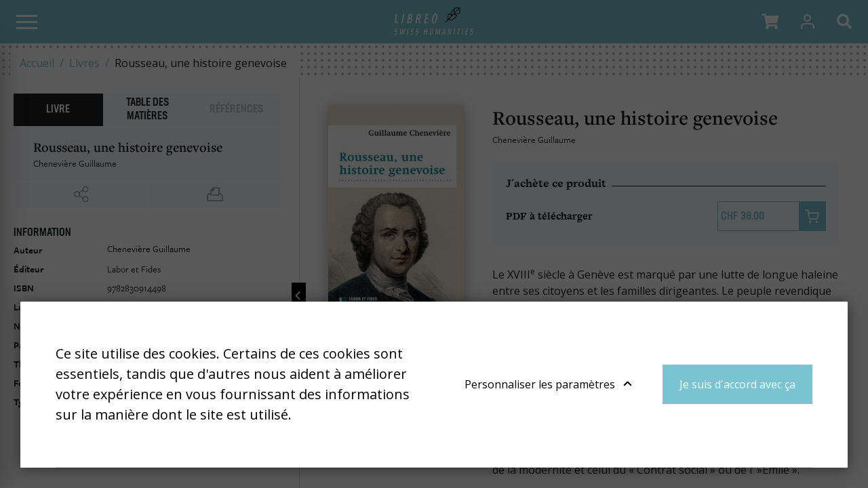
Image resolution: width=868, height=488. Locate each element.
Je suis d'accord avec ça (737, 384)
